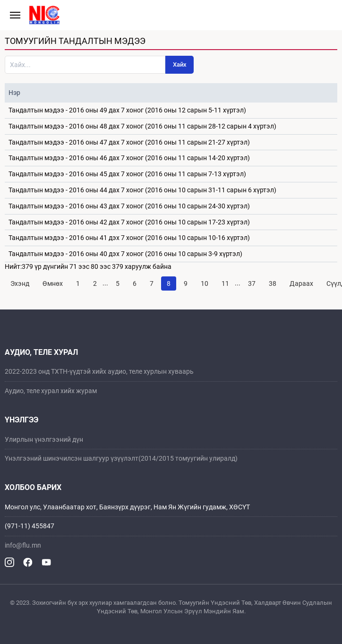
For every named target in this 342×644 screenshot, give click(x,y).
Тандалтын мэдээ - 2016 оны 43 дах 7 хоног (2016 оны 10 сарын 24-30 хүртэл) (129, 206)
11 (225, 283)
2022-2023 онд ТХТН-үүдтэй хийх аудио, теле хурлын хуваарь (99, 371)
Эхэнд (20, 283)
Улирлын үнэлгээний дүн (44, 439)
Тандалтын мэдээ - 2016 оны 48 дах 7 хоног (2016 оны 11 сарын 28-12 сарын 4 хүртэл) (142, 126)
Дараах (301, 283)
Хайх (180, 64)
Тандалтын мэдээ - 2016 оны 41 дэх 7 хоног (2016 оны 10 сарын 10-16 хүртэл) (129, 238)
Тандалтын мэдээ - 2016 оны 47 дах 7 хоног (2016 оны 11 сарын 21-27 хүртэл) (129, 142)
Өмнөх (53, 283)
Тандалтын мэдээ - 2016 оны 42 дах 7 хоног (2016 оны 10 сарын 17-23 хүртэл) (129, 222)
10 (205, 283)
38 (273, 283)
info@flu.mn (23, 545)
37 (252, 283)
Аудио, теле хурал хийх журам (51, 391)
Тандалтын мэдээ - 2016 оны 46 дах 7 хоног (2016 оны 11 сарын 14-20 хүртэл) (129, 158)
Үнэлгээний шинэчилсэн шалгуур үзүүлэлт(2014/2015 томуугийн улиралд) (121, 458)
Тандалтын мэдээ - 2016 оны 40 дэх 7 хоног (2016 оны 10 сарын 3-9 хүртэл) (125, 254)
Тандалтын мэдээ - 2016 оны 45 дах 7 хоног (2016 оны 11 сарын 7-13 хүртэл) (127, 174)
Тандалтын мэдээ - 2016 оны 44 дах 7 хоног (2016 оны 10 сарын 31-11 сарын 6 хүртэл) (142, 190)
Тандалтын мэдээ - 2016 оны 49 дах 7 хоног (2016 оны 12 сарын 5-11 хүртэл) (127, 110)
